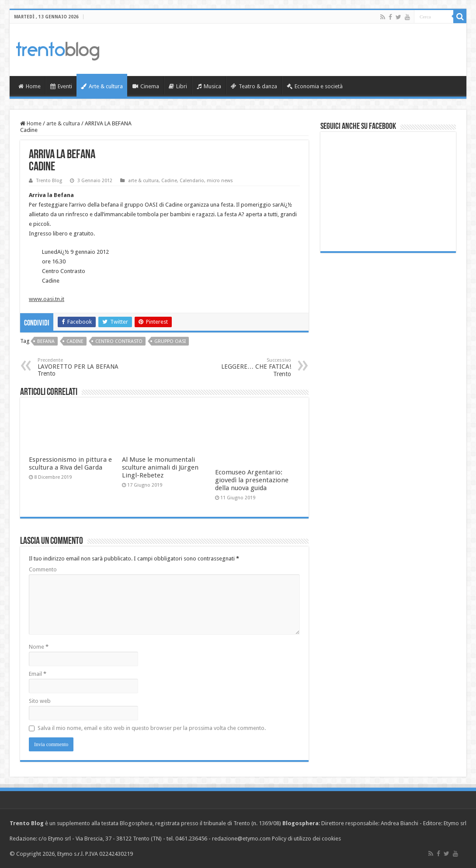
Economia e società (315, 86)
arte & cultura (63, 123)
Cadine (169, 181)
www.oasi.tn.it (47, 299)
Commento (43, 569)
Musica (209, 86)
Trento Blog (49, 181)
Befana (46, 341)
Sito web (40, 701)
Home (30, 86)
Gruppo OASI (170, 341)
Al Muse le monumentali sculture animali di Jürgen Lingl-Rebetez (160, 467)
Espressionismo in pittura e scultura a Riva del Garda (70, 463)
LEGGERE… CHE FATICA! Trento (246, 367)
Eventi (61, 86)
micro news (220, 181)
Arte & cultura (102, 86)
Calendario (192, 181)
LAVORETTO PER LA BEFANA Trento (82, 367)
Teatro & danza (254, 86)
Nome (39, 647)
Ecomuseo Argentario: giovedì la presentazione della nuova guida (252, 480)
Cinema (146, 86)
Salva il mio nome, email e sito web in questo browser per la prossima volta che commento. (152, 728)
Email (38, 674)
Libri (178, 86)
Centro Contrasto (119, 341)
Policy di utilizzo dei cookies (306, 839)
